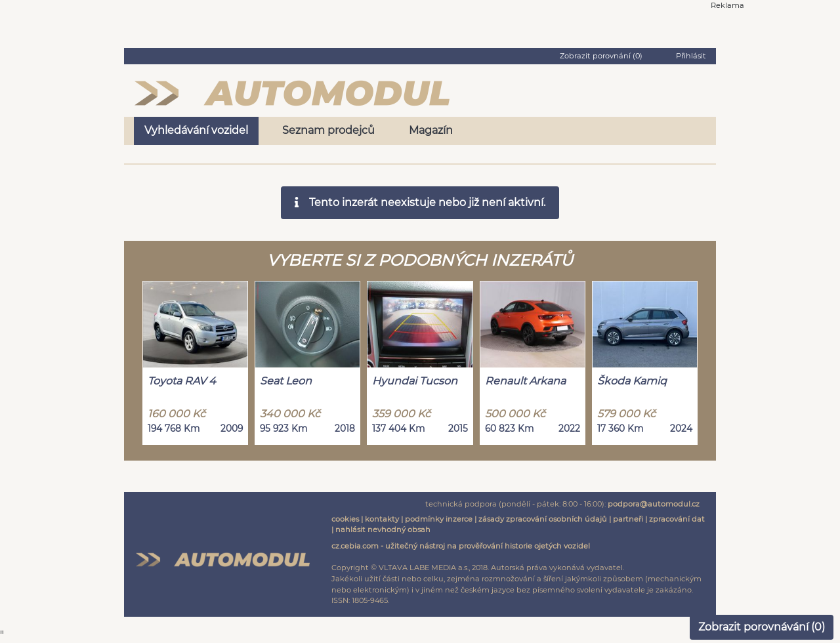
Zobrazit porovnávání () (762, 627)
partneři (628, 519)
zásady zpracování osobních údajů (543, 519)
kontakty (382, 519)
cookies (345, 519)
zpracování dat (677, 519)
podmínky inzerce (439, 519)
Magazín (431, 130)
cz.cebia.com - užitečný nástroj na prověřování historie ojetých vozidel (461, 546)
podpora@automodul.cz (654, 504)
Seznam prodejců (328, 130)
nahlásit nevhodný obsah (383, 529)
